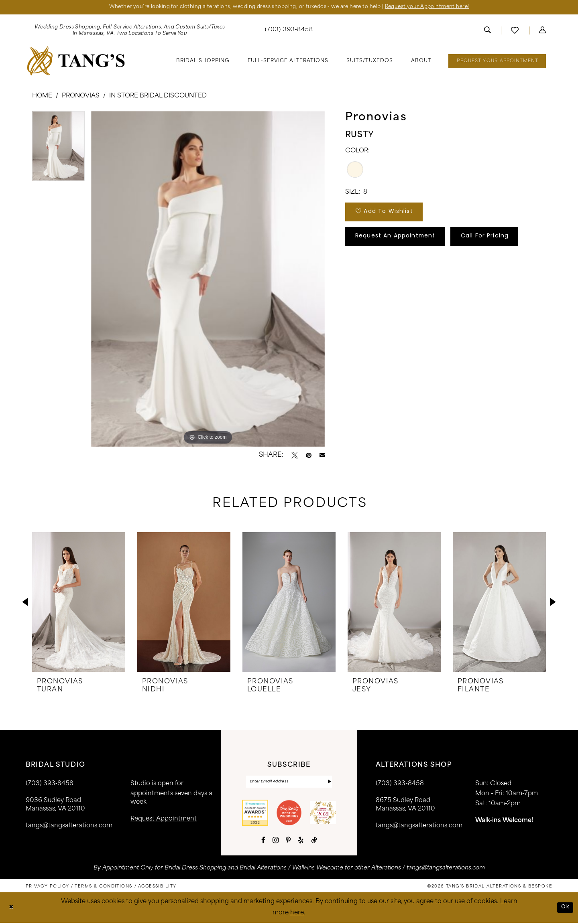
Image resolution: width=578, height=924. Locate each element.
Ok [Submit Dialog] (565, 909)
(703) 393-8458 (400, 784)
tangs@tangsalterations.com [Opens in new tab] (446, 869)
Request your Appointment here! (433, 7)
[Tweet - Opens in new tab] (295, 456)
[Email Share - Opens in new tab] (322, 456)
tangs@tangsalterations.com (69, 826)
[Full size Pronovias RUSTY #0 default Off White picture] (208, 279)
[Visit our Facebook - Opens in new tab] (263, 842)
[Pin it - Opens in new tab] (309, 456)
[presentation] (79, 602)
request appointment (164, 820)
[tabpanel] (59, 149)
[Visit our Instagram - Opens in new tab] (276, 841)
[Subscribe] (329, 783)
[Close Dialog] (12, 909)
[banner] (76, 61)
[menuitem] (130, 31)
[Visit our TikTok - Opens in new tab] (314, 842)
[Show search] (487, 31)
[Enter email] (289, 783)
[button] (542, 31)
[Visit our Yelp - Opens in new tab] (301, 842)
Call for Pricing (496, 240)
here (297, 914)
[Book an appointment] (497, 62)
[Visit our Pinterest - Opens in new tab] (288, 842)
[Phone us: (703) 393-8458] (289, 31)
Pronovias (81, 96)
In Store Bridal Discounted (158, 96)
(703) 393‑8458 (50, 784)
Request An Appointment (400, 240)
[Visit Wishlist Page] (515, 31)
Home (42, 96)
